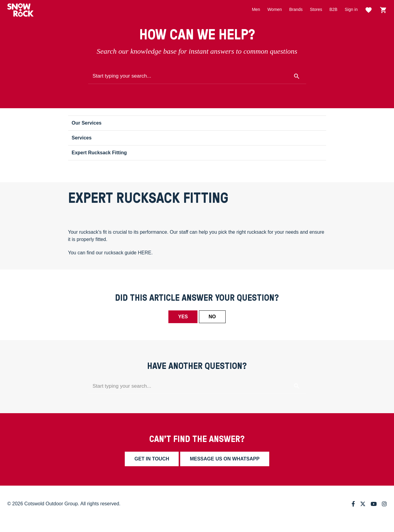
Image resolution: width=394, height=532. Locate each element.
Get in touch (152, 459)
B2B (333, 9)
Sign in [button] (351, 9)
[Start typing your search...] (197, 76)
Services (82, 138)
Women (275, 9)
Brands (296, 9)
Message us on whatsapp (225, 459)
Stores (316, 9)
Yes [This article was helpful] (183, 317)
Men (256, 9)
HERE (144, 253)
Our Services (87, 123)
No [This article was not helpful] (212, 317)
